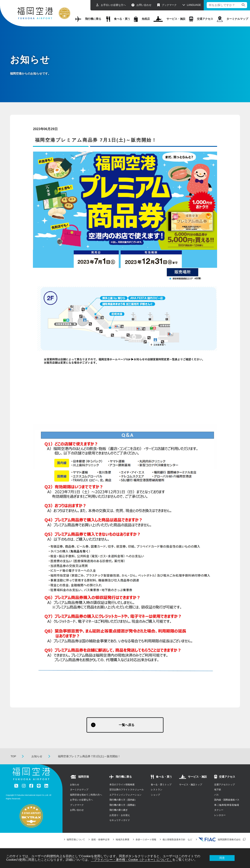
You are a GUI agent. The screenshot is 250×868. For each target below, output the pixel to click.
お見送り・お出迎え (120, 816)
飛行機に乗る (88, 19)
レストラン (157, 790)
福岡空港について (76, 840)
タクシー (219, 810)
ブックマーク (167, 5)
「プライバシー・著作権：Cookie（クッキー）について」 (132, 860)
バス (216, 795)
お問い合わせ (141, 5)
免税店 (142, 19)
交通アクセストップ (224, 785)
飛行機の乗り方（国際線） (123, 805)
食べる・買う (118, 19)
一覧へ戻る (127, 725)
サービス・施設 (170, 19)
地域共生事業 (122, 840)
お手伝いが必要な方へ (111, 5)
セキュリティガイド (120, 821)
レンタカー (220, 816)
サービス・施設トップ (191, 785)
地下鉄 (218, 790)
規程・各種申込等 (100, 840)
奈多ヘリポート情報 (146, 840)
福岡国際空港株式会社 (220, 840)
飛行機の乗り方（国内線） (123, 800)
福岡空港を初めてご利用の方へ (86, 795)
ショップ (155, 795)
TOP (13, 757)
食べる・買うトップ (161, 785)
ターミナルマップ (232, 19)
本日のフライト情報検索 (122, 785)
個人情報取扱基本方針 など (177, 840)
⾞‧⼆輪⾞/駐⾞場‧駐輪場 (227, 805)
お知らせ (37, 757)
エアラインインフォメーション (125, 795)
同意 (222, 858)
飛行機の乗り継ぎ (119, 810)
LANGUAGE (194, 5)
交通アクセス (201, 19)
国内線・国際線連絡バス (227, 800)
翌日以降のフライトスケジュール (127, 790)
